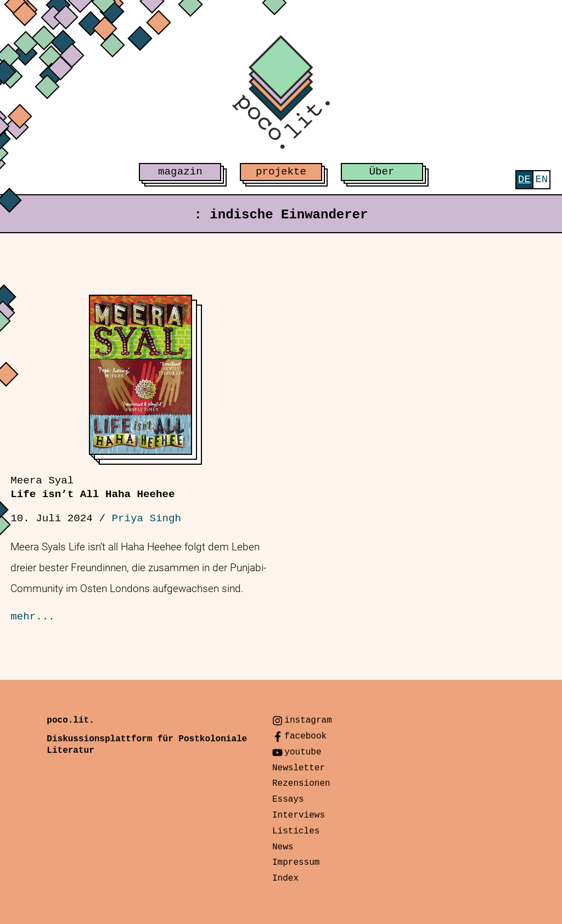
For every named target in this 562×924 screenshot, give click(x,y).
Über (382, 172)
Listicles (296, 831)
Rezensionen (301, 784)
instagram (308, 720)
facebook (305, 736)
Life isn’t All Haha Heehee (92, 488)
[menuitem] (524, 180)
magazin (180, 172)
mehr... (33, 617)
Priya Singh (146, 519)
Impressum (296, 863)
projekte (281, 172)
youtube (303, 752)
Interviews (299, 815)
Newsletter (299, 768)
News (283, 847)
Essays (288, 799)
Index (285, 878)
